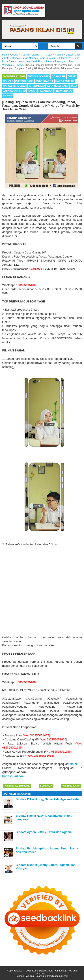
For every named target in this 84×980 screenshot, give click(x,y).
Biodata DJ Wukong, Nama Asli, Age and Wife (47, 799)
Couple (8, 81)
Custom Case (24, 81)
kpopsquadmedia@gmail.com (52, 976)
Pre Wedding (63, 91)
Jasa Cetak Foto (14, 91)
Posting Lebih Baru (17, 786)
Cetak (72, 76)
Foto (39, 81)
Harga (49, 81)
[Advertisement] (42, 591)
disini (73, 764)
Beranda (46, 786)
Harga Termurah (15, 86)
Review (8, 96)
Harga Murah (65, 81)
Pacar (32, 91)
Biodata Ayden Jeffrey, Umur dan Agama (44, 832)
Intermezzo (37, 86)
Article (33, 76)
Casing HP (59, 76)
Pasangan (45, 91)
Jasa (74, 86)
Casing (45, 76)
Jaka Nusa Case (58, 86)
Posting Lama (71, 786)
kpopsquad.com (13, 776)
